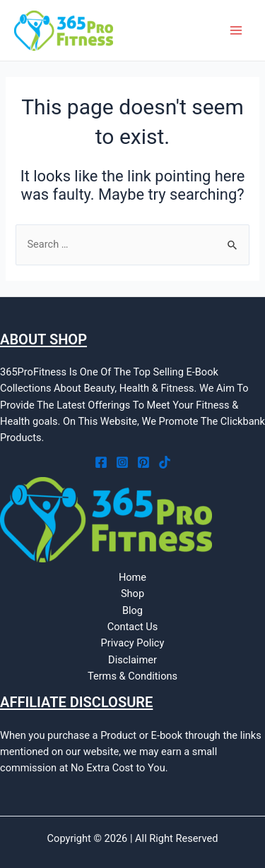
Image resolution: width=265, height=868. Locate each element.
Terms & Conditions (132, 676)
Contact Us (133, 627)
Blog (132, 610)
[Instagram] (122, 462)
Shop (132, 593)
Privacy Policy (133, 643)
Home (132, 577)
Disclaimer (132, 660)
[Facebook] (101, 462)
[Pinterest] (143, 462)
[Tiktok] (165, 462)
